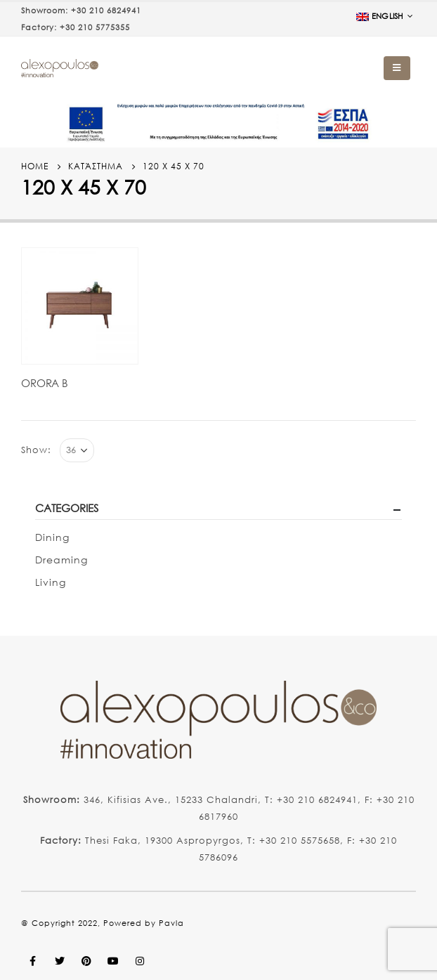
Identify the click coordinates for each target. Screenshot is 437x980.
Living (51, 582)
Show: (36, 450)
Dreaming (61, 560)
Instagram (140, 961)
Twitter (60, 961)
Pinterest (86, 961)
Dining (52, 537)
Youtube (113, 961)
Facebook (33, 961)
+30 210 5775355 (95, 27)
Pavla (171, 923)
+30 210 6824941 (106, 11)
